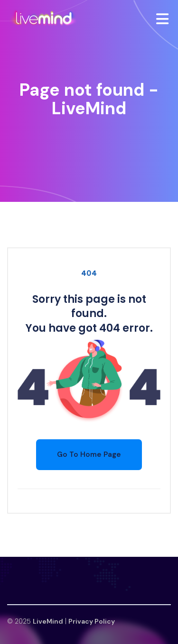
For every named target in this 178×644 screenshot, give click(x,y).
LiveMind (48, 621)
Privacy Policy (92, 621)
